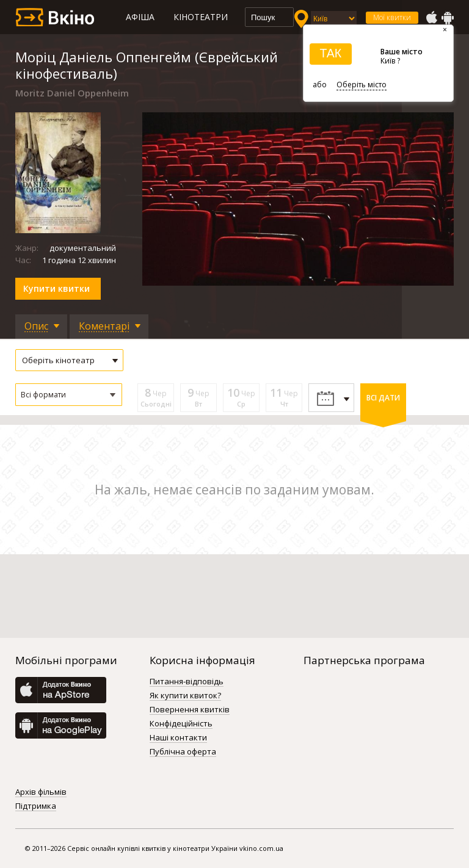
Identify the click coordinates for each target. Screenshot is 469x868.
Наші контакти (178, 738)
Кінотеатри (201, 17)
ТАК (330, 53)
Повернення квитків (190, 710)
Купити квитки (56, 288)
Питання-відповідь (187, 682)
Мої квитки (392, 17)
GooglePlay (448, 18)
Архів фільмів (41, 792)
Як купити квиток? (185, 696)
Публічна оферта (183, 752)
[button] (69, 395)
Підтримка (36, 806)
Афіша (140, 17)
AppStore (431, 18)
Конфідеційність (181, 724)
